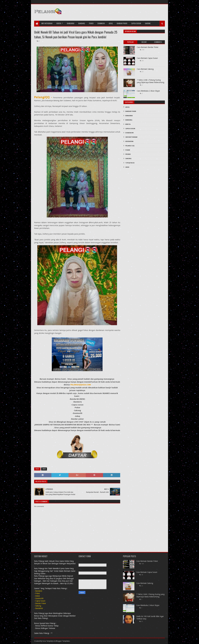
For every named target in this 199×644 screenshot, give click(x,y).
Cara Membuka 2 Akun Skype (148, 91)
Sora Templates (48, 641)
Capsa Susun (136, 23)
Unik (44, 469)
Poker (91, 23)
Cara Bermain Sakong (145, 69)
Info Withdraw (47, 23)
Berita (59, 23)
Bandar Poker (122, 23)
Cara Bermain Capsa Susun (147, 58)
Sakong (148, 23)
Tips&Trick (130, 163)
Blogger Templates (63, 641)
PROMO (128, 154)
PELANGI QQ (130, 146)
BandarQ (129, 120)
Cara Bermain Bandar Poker (148, 47)
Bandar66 (71, 23)
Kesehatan (129, 141)
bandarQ (82, 23)
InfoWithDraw (131, 137)
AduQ (111, 23)
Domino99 (101, 23)
